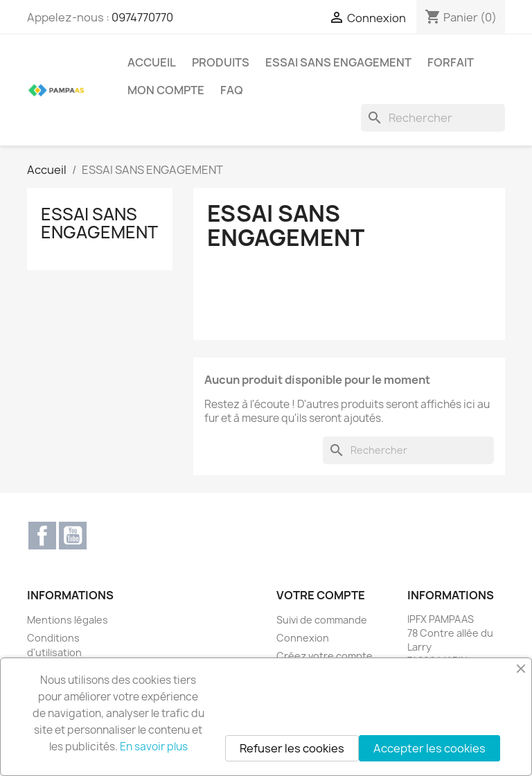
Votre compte (321, 595)
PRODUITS (221, 62)
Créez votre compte (325, 656)
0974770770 (142, 17)
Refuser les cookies (292, 748)
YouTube (73, 536)
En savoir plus (154, 747)
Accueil (152, 62)
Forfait (451, 62)
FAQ (232, 90)
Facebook (42, 536)
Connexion (303, 638)
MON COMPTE (166, 90)
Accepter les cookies (429, 748)
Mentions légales (68, 620)
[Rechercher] (433, 118)
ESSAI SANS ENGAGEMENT (338, 62)
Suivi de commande (322, 620)
